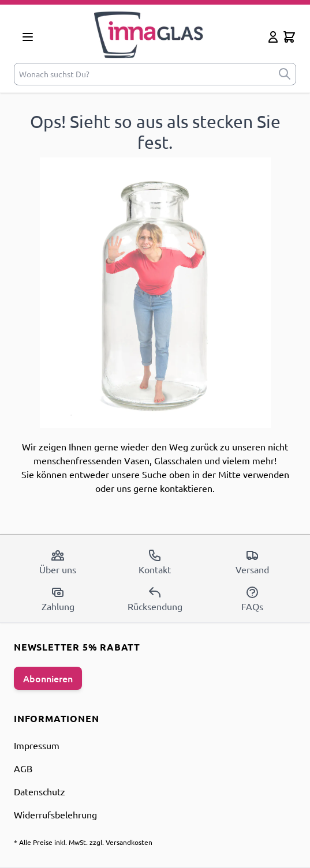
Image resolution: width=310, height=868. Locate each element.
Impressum (37, 745)
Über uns (58, 562)
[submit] (285, 74)
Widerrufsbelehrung (55, 814)
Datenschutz (40, 791)
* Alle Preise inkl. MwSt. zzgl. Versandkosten (83, 842)
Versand (252, 562)
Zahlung (58, 599)
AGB (23, 768)
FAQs (252, 599)
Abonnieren (48, 678)
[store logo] (153, 35)
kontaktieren (186, 488)
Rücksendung (155, 599)
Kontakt (155, 562)
